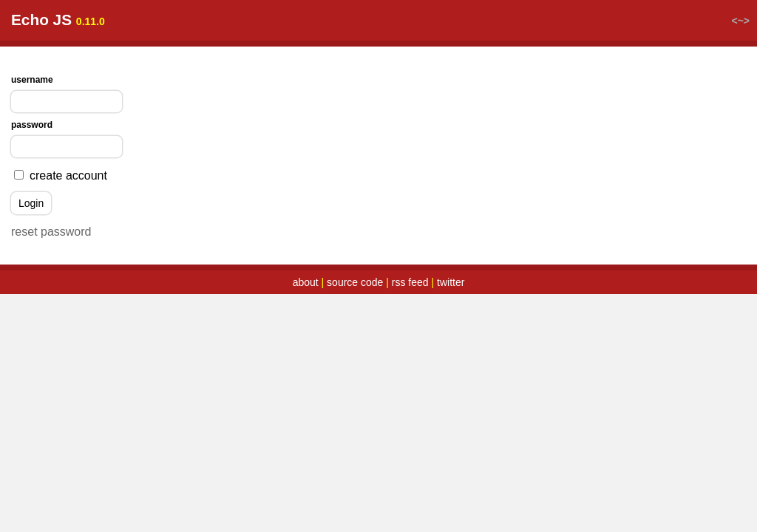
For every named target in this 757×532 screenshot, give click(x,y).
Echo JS (41, 20)
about (306, 282)
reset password (51, 232)
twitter (451, 282)
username (32, 80)
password (32, 125)
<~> (740, 21)
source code (355, 282)
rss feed (410, 282)
